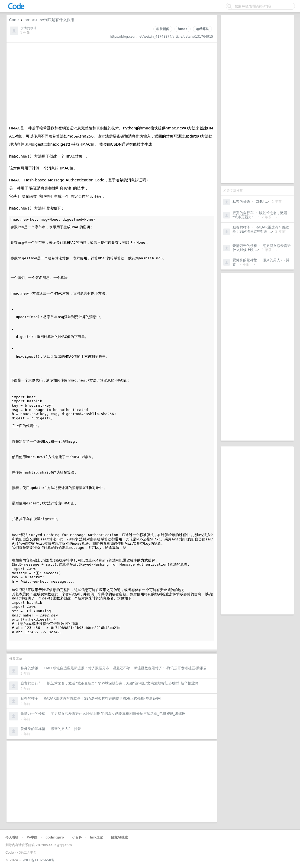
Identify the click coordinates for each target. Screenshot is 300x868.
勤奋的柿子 (241, 227)
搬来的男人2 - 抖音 (66, 729)
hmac (182, 29)
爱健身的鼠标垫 (245, 260)
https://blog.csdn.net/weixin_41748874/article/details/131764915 (161, 37)
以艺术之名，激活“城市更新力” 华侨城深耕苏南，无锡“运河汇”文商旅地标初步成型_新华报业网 (123, 683)
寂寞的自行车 (243, 213)
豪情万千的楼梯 (245, 246)
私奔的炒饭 (241, 202)
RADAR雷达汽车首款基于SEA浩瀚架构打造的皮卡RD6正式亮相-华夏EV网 (102, 698)
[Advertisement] (257, 99)
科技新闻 (163, 29)
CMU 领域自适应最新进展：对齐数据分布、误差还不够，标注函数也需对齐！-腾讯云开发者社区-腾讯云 (125, 668)
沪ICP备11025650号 (38, 860)
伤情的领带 (28, 28)
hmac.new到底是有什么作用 (49, 20)
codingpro (55, 837)
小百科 (77, 837)
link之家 (96, 837)
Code (14, 20)
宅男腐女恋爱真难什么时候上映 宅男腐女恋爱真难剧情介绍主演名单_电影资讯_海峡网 (118, 714)
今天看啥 (12, 837)
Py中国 (32, 837)
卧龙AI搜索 (120, 837)
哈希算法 (202, 29)
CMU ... (262, 202)
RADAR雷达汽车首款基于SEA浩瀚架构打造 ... (261, 229)
